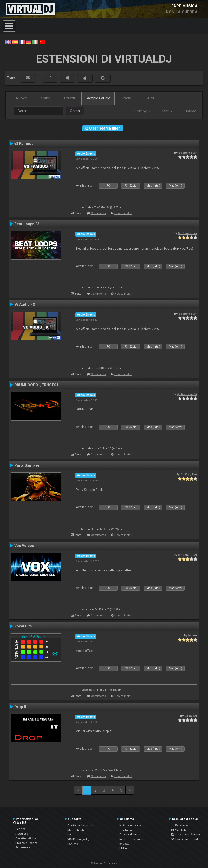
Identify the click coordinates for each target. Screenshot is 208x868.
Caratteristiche (26, 838)
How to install (123, 213)
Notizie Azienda (130, 825)
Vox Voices (24, 546)
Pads (127, 98)
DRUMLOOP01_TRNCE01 (36, 385)
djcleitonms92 (187, 394)
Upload (190, 111)
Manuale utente (78, 830)
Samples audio (98, 98)
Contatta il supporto (81, 825)
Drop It (20, 707)
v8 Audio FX (25, 304)
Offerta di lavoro (131, 834)
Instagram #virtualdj (187, 834)
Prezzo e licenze (26, 843)
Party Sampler (27, 465)
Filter (167, 111)
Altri (151, 98)
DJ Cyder (191, 716)
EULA (123, 848)
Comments (98, 213)
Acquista (22, 834)
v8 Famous (24, 144)
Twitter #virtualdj (185, 839)
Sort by (142, 111)
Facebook (180, 825)
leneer (193, 635)
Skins (45, 98)
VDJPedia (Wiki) (78, 839)
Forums (73, 844)
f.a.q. (71, 834)
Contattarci (127, 830)
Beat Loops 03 (27, 224)
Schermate (23, 847)
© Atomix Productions (104, 863)
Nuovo (22, 98)
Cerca (75, 111)
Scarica (21, 829)
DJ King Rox (189, 474)
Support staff (188, 153)
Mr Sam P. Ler (188, 233)
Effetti (70, 98)
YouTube (179, 830)
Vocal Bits (23, 626)
